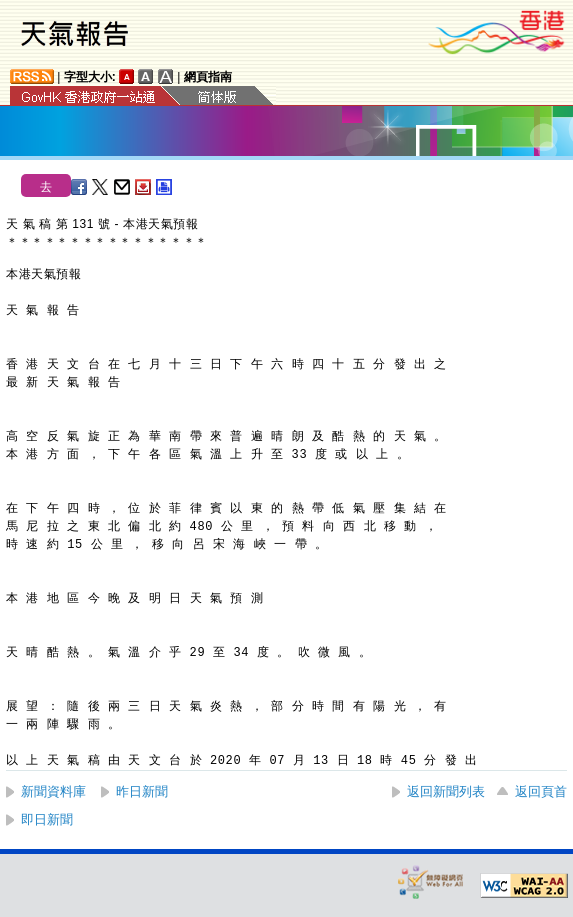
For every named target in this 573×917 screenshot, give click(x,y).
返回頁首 (541, 791)
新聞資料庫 (53, 791)
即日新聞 (47, 819)
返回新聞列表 (446, 791)
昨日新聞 (142, 791)
